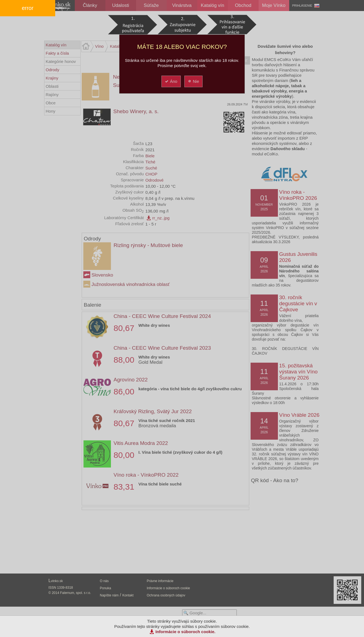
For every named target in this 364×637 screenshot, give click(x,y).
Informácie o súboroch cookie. (185, 632)
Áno (171, 81)
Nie (193, 81)
